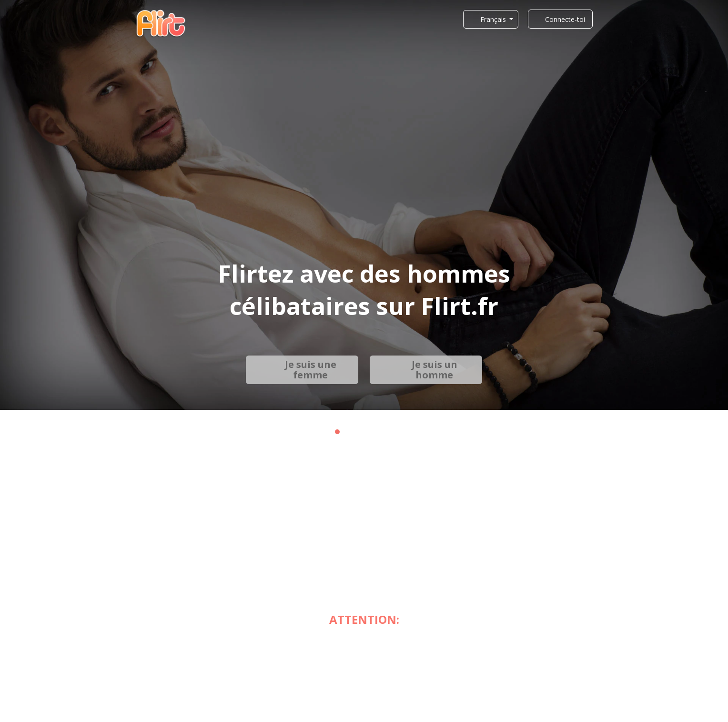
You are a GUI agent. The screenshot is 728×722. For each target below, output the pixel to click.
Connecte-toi (565, 19)
